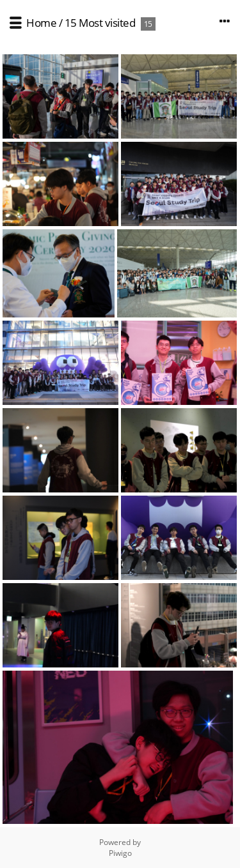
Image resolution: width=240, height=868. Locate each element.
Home (41, 23)
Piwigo (120, 853)
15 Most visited (100, 23)
